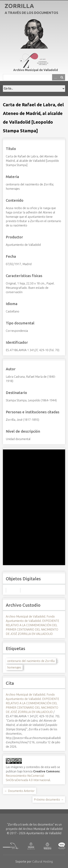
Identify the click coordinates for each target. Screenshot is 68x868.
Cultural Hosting (43, 861)
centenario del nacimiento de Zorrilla (31, 661)
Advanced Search (55, 77)
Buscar (62, 77)
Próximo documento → (49, 800)
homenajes (14, 667)
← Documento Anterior (19, 791)
